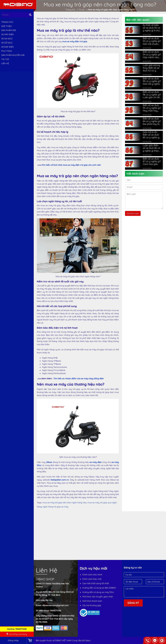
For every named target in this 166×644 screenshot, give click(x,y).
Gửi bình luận (133, 213)
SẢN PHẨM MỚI (9, 30)
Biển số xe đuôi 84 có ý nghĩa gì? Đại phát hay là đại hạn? (152, 121)
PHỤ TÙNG (7, 51)
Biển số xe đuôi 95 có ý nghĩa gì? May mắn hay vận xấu (152, 108)
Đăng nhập (13, 640)
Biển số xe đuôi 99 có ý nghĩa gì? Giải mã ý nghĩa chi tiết (152, 81)
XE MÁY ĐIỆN (8, 34)
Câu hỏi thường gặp (92, 605)
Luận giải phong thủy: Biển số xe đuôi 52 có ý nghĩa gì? (151, 68)
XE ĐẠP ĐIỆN (8, 47)
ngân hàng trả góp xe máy (56, 507)
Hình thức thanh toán (92, 601)
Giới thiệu (7, 26)
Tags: (39, 502)
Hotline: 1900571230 (17, 629)
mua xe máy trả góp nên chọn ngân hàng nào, (65, 502)
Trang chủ (7, 22)
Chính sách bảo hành (92, 575)
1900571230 (56, 611)
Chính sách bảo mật (92, 579)
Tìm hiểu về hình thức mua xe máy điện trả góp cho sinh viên (71, 165)
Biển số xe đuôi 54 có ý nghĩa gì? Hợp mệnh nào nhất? (152, 55)
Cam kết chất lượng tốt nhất (96, 583)
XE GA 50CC (7, 39)
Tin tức (5, 59)
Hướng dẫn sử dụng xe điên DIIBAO (99, 588)
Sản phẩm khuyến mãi (13, 55)
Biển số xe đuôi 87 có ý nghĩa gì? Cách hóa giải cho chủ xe (152, 161)
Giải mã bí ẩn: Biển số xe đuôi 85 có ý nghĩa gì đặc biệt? (151, 135)
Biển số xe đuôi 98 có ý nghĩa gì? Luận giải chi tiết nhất (152, 95)
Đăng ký (133, 603)
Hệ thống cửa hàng (17, 634)
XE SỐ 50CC (7, 43)
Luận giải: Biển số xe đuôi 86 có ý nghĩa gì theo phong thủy (151, 148)
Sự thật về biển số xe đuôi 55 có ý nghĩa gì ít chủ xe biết (151, 28)
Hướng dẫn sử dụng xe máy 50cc (98, 592)
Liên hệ (5, 63)
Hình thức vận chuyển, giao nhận (98, 597)
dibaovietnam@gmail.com (55, 605)
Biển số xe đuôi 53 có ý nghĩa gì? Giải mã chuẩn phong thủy (152, 41)
